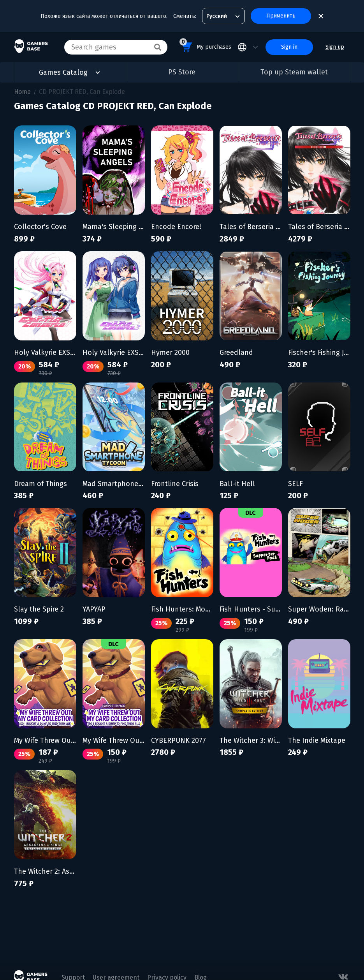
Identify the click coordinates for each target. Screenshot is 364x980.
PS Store (182, 72)
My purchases (205, 46)
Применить (281, 16)
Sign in (289, 47)
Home (22, 92)
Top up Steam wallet (294, 72)
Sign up (335, 47)
